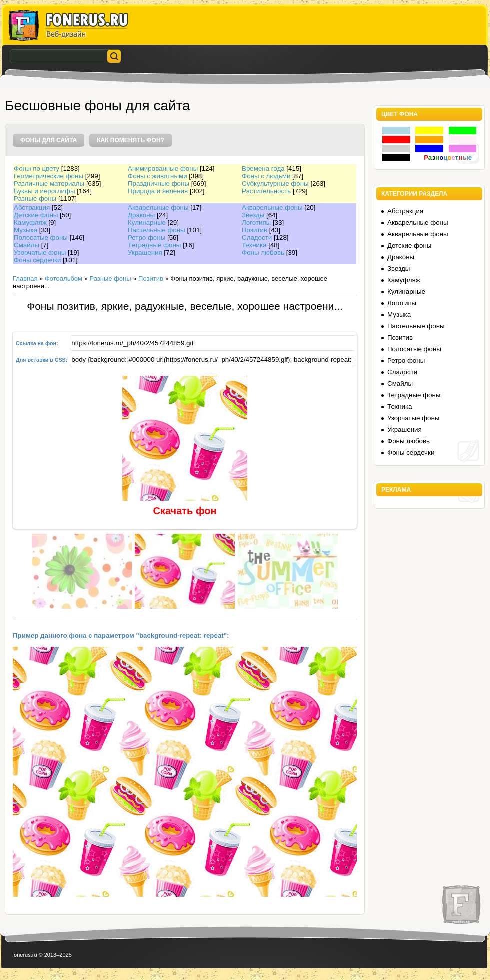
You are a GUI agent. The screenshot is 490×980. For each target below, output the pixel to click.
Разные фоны (35, 198)
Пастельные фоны (157, 230)
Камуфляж (30, 222)
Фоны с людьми (266, 176)
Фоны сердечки (37, 260)
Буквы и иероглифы (44, 191)
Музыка (26, 230)
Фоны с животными (158, 176)
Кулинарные (147, 222)
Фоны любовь (263, 252)
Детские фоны (36, 215)
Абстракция (32, 207)
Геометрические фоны (49, 176)
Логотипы (256, 222)
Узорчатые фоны (40, 252)
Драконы (141, 215)
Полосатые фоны (41, 237)
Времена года (263, 168)
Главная (25, 278)
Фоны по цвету (37, 168)
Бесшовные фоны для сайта (98, 105)
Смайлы (27, 245)
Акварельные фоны (158, 207)
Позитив (255, 230)
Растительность (266, 191)
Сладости (257, 237)
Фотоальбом (64, 278)
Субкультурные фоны (275, 183)
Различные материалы (49, 183)
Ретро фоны (147, 237)
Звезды (253, 215)
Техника (254, 245)
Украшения (145, 252)
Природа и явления (158, 191)
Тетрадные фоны (154, 245)
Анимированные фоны (163, 168)
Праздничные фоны (159, 183)
